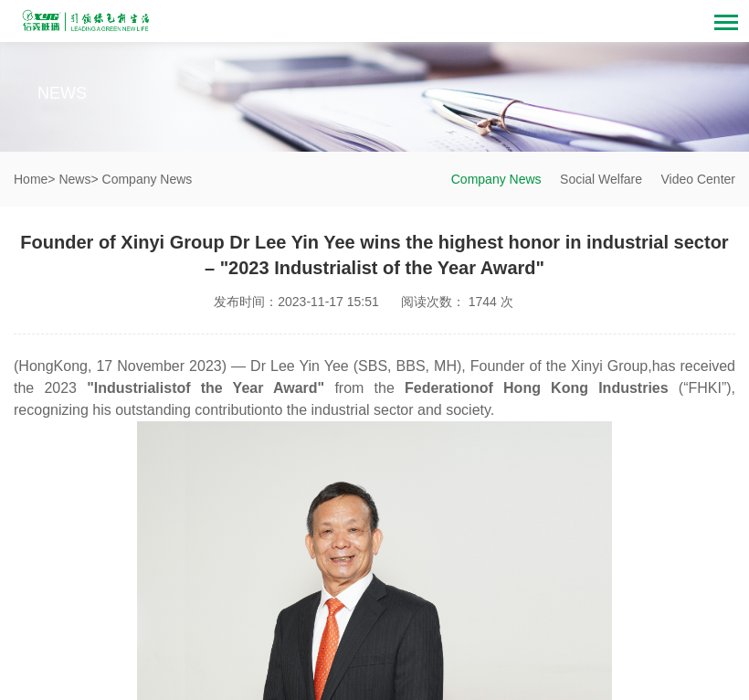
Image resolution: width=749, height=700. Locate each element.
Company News (496, 179)
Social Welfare (601, 179)
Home (31, 179)
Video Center (698, 179)
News (74, 179)
